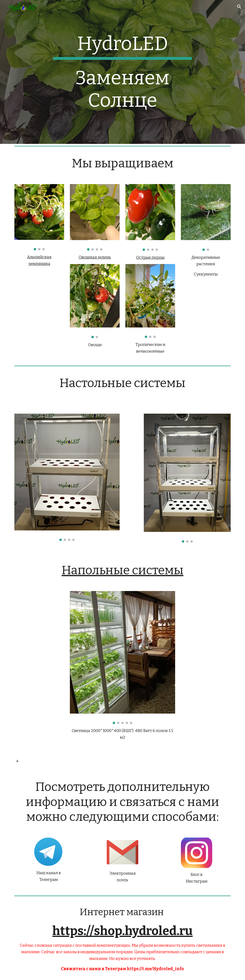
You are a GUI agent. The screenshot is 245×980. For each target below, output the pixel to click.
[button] (239, 7)
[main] (122, 46)
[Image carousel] (39, 217)
